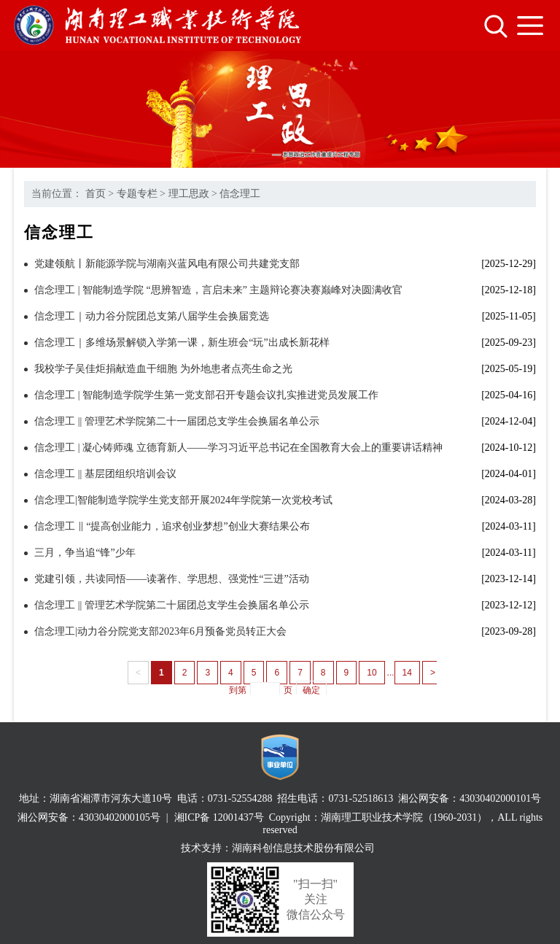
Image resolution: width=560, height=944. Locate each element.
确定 (311, 690)
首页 (96, 194)
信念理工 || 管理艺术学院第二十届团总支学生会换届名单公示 (172, 605)
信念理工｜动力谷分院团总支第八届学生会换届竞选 (152, 316)
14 (407, 673)
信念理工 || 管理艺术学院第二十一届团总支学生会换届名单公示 (177, 421)
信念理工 (240, 194)
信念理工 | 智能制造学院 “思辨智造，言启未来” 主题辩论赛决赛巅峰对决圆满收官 (218, 290)
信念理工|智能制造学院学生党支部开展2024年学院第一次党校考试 (183, 500)
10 (372, 673)
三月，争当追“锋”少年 (85, 553)
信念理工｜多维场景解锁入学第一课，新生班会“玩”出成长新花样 (182, 343)
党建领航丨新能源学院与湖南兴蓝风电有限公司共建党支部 (167, 264)
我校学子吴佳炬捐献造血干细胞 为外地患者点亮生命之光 (163, 369)
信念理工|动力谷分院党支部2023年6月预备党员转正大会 (160, 631)
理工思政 (189, 194)
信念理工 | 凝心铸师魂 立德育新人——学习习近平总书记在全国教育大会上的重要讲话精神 (238, 448)
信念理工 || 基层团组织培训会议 (105, 474)
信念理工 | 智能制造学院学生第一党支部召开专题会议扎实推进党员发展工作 (206, 395)
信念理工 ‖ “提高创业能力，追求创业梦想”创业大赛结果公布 (172, 526)
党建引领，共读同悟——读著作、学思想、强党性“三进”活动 (171, 579)
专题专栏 (137, 194)
